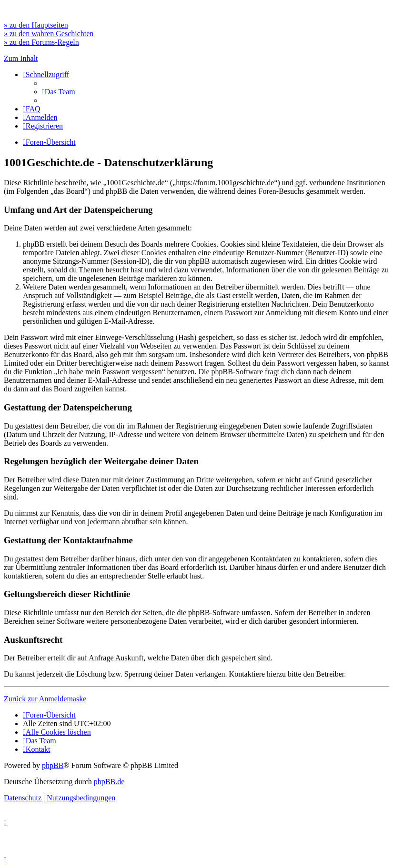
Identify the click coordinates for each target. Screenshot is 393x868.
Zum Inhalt (21, 58)
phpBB (53, 765)
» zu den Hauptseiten (36, 25)
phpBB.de (109, 782)
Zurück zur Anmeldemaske (45, 699)
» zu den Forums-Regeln (41, 42)
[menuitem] (59, 92)
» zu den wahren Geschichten (49, 34)
